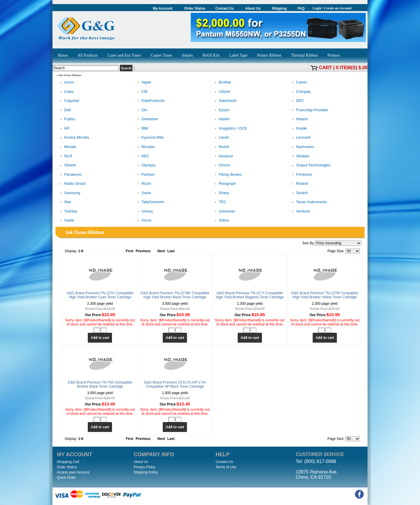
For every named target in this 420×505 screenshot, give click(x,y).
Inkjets (187, 55)
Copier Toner (162, 55)
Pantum (145, 175)
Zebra (221, 221)
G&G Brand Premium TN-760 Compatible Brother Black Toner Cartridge (100, 384)
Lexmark (300, 138)
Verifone (300, 211)
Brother (222, 82)
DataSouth (225, 101)
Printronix (301, 175)
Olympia (146, 165)
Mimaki (67, 147)
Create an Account (338, 8)
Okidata (300, 156)
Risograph (224, 184)
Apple (143, 82)
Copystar (69, 101)
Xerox (143, 221)
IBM (142, 129)
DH (141, 110)
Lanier (221, 138)
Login (317, 8)
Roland (299, 184)
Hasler (221, 119)
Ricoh (143, 184)
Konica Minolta (74, 138)
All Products (87, 55)
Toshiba (68, 211)
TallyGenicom (150, 202)
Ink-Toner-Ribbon (70, 75)
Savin (143, 193)
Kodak (299, 129)
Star (65, 202)
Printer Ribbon (269, 55)
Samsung (69, 193)
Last (171, 251)
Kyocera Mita (150, 138)
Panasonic (70, 175)
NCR (65, 156)
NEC (142, 156)
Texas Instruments (309, 202)
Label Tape (238, 55)
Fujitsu (67, 119)
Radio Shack (72, 184)
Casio (66, 92)
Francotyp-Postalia (309, 110)
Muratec (145, 147)
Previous (143, 251)
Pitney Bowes (227, 175)
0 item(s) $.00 (352, 68)
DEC (297, 101)
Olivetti (67, 165)
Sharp (221, 193)
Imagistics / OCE (230, 129)
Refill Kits (211, 55)
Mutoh (221, 147)
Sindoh (299, 193)
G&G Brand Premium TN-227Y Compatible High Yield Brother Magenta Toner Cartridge (250, 295)
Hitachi (299, 119)
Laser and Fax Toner (124, 55)
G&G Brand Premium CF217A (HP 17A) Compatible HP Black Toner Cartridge (175, 384)
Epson (221, 110)
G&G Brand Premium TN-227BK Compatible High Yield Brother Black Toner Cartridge (175, 295)
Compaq (300, 92)
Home (63, 55)
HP (64, 129)
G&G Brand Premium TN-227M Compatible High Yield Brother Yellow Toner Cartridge (325, 295)
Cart (325, 68)
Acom (66, 82)
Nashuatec (302, 147)
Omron (222, 165)
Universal (224, 211)
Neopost (223, 156)
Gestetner (147, 119)
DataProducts (150, 101)
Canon (299, 82)
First (129, 251)
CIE (142, 92)
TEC (220, 202)
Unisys (144, 211)
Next (161, 251)
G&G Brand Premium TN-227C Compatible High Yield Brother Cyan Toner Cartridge (100, 295)
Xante (66, 221)
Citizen (222, 92)
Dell (64, 110)
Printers (334, 55)
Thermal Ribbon (304, 55)
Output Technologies (310, 165)
